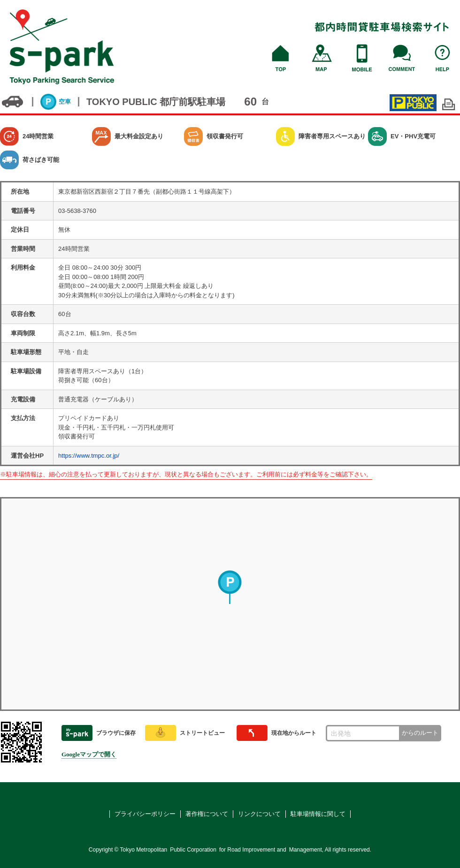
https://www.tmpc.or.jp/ (89, 456)
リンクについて (259, 814)
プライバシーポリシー (145, 814)
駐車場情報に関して (318, 814)
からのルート (420, 733)
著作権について (207, 814)
